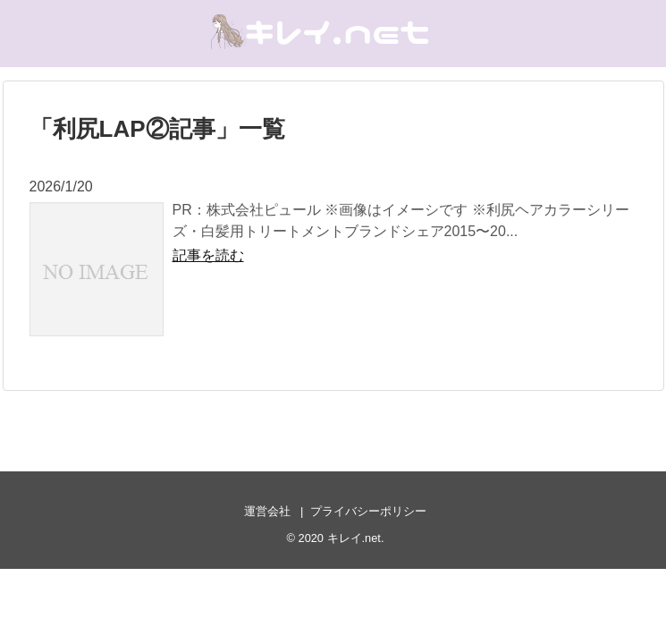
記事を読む (208, 255)
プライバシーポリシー (368, 511)
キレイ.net (354, 538)
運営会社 (267, 511)
